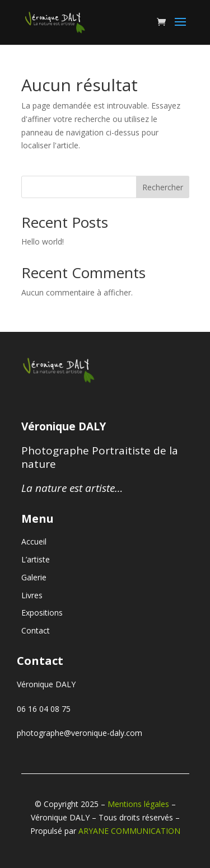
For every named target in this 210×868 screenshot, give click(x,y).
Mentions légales (138, 804)
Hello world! (43, 241)
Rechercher (163, 187)
